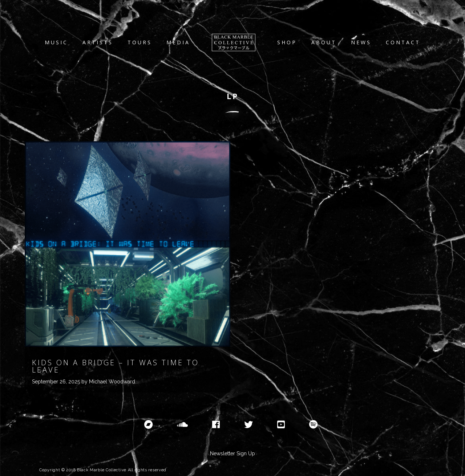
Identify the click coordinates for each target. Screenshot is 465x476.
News (361, 42)
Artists (98, 42)
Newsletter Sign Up (232, 453)
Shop (287, 42)
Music (56, 42)
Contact (403, 42)
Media (178, 42)
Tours (140, 42)
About (324, 42)
